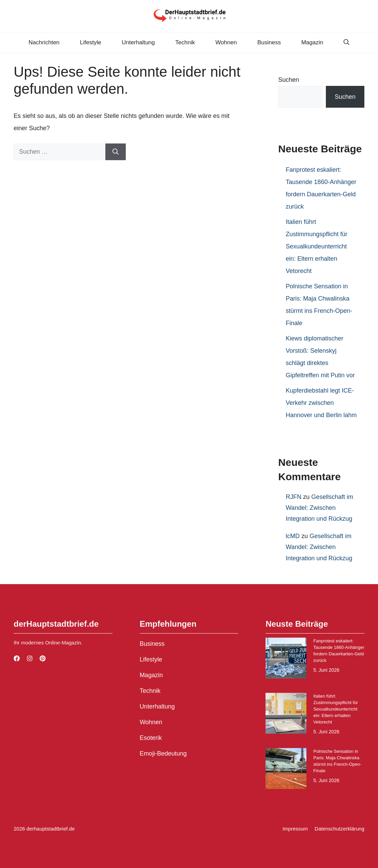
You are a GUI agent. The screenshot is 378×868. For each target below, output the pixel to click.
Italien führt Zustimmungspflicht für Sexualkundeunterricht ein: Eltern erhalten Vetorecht (316, 246)
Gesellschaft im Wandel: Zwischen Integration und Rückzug (319, 508)
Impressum (295, 829)
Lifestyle (91, 42)
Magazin (312, 42)
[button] (346, 43)
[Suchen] (116, 152)
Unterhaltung (138, 42)
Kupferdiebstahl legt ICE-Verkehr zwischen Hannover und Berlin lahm (321, 403)
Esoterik (151, 738)
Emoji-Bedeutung (163, 753)
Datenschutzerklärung (339, 829)
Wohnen (226, 42)
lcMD (293, 536)
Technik (185, 42)
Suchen (289, 80)
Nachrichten (44, 42)
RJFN (293, 497)
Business (269, 42)
